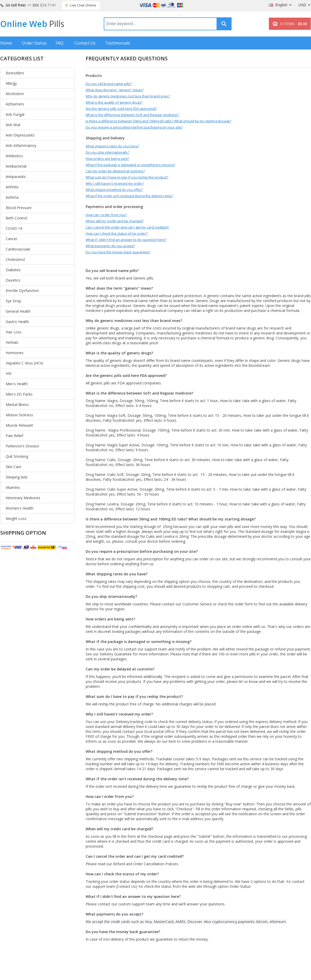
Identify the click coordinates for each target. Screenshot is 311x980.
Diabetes (13, 270)
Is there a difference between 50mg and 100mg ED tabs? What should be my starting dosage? (158, 121)
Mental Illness (17, 405)
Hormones (15, 353)
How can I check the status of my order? (117, 233)
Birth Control (16, 218)
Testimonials (118, 43)
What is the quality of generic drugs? (114, 102)
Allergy (11, 83)
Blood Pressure (19, 208)
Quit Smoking (17, 456)
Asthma (12, 197)
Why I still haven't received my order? (115, 183)
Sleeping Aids (17, 477)
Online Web (32, 24)
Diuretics (13, 280)
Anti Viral (13, 125)
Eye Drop (13, 301)
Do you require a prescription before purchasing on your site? (134, 127)
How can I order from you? (106, 215)
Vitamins (13, 487)
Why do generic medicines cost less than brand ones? (128, 96)
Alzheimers (15, 104)
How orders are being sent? (107, 159)
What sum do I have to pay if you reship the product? (127, 177)
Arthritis (12, 187)
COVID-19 (14, 228)
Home (6, 43)
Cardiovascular (18, 249)
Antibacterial (16, 166)
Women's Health (20, 508)
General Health (18, 311)
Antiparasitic (16, 177)
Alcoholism (15, 94)
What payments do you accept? (110, 246)
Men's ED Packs (19, 394)
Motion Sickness (19, 415)
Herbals (12, 342)
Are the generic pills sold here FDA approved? (121, 109)
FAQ (60, 43)
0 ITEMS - (294, 24)
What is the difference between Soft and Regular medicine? (132, 115)
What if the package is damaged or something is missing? (130, 165)
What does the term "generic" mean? (115, 90)
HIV (9, 373)
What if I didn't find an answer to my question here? (126, 240)
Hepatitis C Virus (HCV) (24, 363)
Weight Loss (16, 518)
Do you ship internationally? (108, 152)
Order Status (34, 43)
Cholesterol (15, 259)
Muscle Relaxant (19, 425)
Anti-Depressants (20, 135)
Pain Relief (14, 436)
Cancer (12, 239)
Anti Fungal (15, 114)
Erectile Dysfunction (22, 291)
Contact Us (85, 43)
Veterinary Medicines (23, 498)
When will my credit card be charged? (115, 221)
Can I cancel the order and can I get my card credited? (127, 227)
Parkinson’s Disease (22, 446)
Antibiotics (14, 156)
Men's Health (17, 384)
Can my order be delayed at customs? (115, 171)
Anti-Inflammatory (21, 145)
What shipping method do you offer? (114, 190)
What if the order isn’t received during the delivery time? (129, 196)
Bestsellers (15, 73)
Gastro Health (17, 322)
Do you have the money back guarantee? (118, 252)
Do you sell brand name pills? (109, 84)
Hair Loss (14, 332)
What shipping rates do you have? (112, 146)
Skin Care (13, 467)
